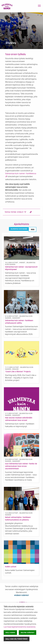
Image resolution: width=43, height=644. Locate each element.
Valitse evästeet (28, 633)
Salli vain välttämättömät (17, 639)
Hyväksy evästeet (22, 595)
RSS (33, 230)
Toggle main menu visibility (40, 5)
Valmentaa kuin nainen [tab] (19, 229)
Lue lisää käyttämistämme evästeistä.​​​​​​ (20, 627)
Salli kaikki (10, 633)
